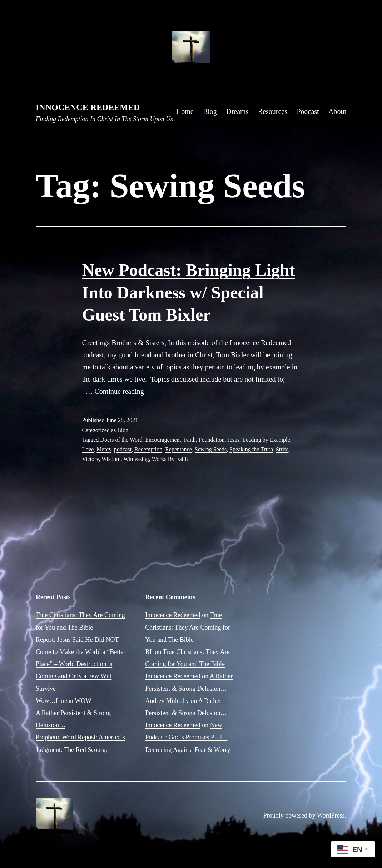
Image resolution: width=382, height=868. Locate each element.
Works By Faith (170, 459)
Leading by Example (266, 440)
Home (185, 111)
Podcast (308, 111)
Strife (282, 449)
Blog (210, 111)
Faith (190, 440)
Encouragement (163, 440)
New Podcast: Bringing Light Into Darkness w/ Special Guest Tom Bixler (189, 292)
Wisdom (111, 459)
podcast (123, 449)
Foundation (212, 440)
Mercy (104, 449)
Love (88, 449)
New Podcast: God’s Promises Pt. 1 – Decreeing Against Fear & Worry (188, 737)
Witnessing (136, 459)
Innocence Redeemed (88, 107)
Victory (91, 459)
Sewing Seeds (211, 449)
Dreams (237, 111)
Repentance (178, 449)
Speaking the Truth (251, 449)
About (337, 111)
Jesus (234, 440)
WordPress (331, 815)
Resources (273, 111)
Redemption (148, 449)
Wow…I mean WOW (64, 701)
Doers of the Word (121, 440)
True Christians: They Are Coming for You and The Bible (188, 627)
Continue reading (119, 391)
